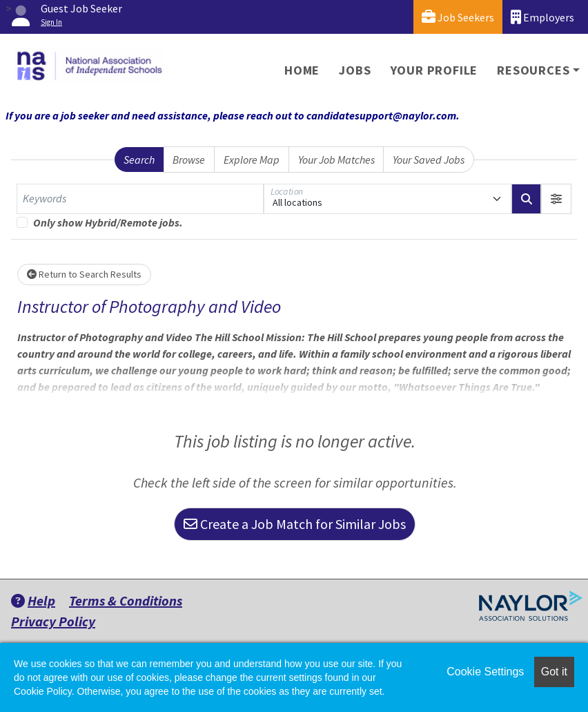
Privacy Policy (53, 621)
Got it (554, 672)
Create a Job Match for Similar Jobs (295, 524)
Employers (542, 17)
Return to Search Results (84, 274)
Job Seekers (458, 17)
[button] (556, 199)
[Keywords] (140, 199)
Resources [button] (533, 70)
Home (302, 70)
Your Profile (434, 70)
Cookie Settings (485, 672)
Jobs (355, 70)
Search (139, 160)
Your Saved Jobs (429, 160)
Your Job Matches (336, 160)
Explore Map (252, 160)
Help (33, 600)
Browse (189, 160)
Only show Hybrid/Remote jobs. (108, 222)
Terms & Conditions (126, 600)
